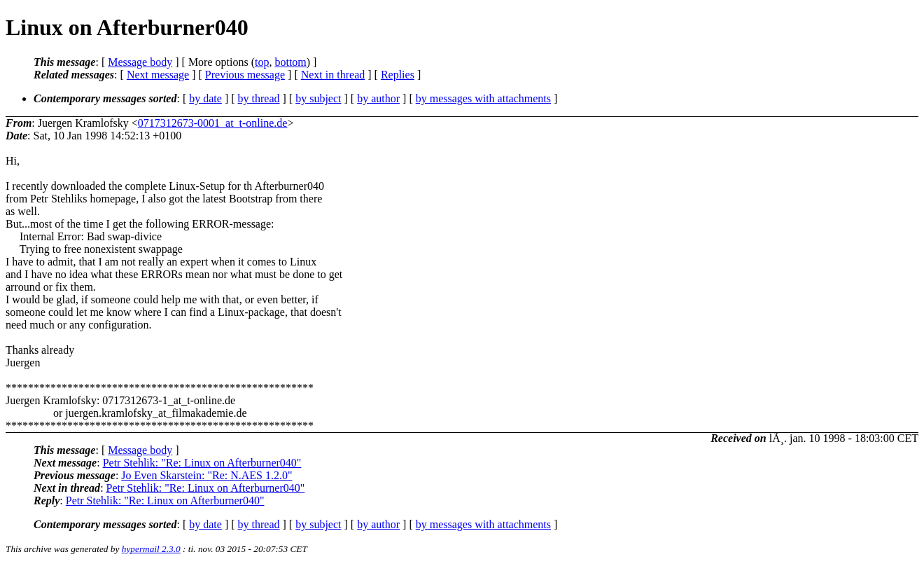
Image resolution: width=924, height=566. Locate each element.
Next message (158, 75)
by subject (318, 98)
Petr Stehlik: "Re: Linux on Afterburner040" (202, 463)
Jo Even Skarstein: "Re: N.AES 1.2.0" (206, 475)
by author (378, 98)
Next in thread (333, 75)
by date (205, 98)
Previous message (245, 75)
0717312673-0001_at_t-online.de (213, 123)
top (262, 62)
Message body (140, 62)
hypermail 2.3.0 (151, 549)
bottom (290, 62)
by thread (259, 98)
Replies (398, 75)
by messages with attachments (483, 98)
